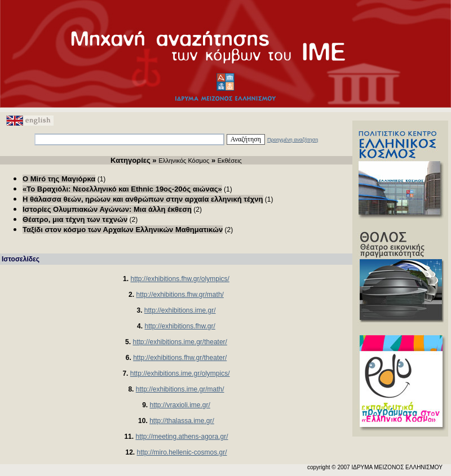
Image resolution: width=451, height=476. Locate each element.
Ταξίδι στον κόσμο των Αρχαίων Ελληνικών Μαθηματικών (123, 230)
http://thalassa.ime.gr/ (182, 421)
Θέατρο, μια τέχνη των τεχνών (75, 219)
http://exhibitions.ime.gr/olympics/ (180, 373)
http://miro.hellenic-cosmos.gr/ (182, 452)
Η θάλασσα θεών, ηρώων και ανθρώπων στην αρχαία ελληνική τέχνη (143, 199)
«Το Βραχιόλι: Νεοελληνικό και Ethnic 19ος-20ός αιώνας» (122, 189)
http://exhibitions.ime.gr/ (180, 310)
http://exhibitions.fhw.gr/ (180, 326)
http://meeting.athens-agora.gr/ (182, 437)
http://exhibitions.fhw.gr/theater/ (180, 358)
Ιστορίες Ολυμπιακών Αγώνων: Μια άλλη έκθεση (107, 209)
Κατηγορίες (131, 160)
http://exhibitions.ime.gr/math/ (180, 389)
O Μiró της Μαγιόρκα (59, 179)
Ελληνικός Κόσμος (184, 161)
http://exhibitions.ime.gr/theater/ (180, 342)
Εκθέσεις (230, 161)
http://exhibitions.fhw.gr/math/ (180, 295)
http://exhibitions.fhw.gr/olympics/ (180, 279)
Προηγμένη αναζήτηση (293, 140)
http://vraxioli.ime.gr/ (180, 405)
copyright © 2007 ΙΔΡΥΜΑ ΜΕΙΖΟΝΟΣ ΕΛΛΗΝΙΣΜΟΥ (375, 467)
